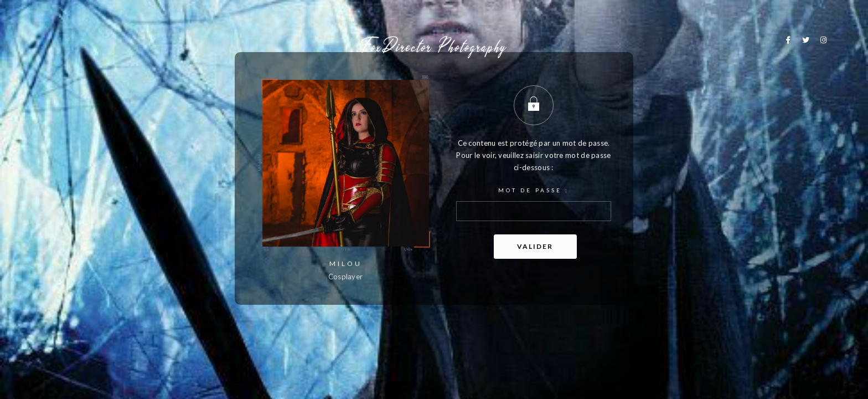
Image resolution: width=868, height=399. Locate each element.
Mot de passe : (534, 204)
